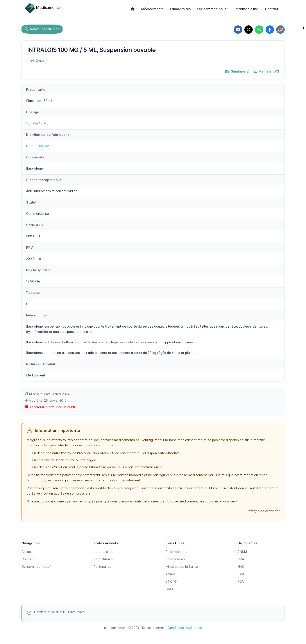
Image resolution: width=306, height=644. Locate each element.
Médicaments (152, 9)
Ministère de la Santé (182, 567)
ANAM (170, 574)
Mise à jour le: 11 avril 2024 (47, 394)
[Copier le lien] (280, 30)
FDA (241, 582)
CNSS (170, 589)
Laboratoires (180, 9)
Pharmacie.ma (247, 9)
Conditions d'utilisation (185, 628)
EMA (241, 574)
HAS (241, 567)
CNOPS (171, 582)
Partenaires (102, 567)
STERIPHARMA (38, 146)
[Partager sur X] (247, 30)
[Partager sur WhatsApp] (258, 30)
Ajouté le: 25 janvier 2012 (46, 401)
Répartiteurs (103, 560)
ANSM (242, 552)
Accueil (27, 552)
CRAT (242, 560)
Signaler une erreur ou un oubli (50, 407)
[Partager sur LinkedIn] (236, 30)
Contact (272, 9)
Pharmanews (175, 560)
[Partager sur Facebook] (269, 30)
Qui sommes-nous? (213, 9)
